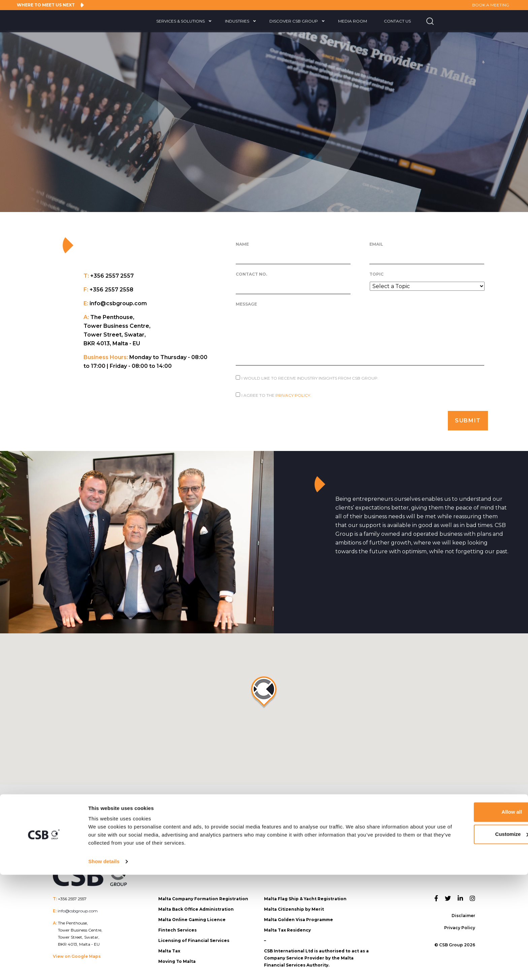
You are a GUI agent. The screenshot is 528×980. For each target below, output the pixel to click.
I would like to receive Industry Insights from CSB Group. (310, 378)
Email (376, 244)
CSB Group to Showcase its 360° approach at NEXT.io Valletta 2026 (477, 824)
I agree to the (276, 395)
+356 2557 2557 (72, 895)
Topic (376, 274)
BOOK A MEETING (486, 5)
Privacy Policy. (293, 395)
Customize (472, 939)
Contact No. (251, 274)
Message (246, 304)
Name (242, 244)
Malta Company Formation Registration (203, 895)
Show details (104, 967)
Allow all (472, 917)
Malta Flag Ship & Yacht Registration (305, 895)
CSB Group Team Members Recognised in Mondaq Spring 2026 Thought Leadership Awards (168, 824)
